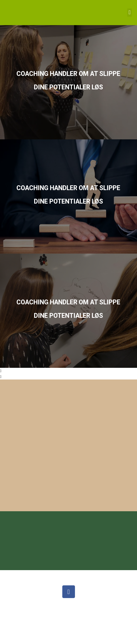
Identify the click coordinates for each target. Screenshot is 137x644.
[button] (130, 13)
